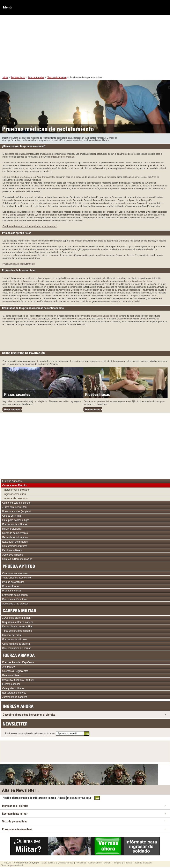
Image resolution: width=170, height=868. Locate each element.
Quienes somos (65, 863)
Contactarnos (95, 863)
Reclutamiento (18, 77)
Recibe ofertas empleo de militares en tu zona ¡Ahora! (35, 798)
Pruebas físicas (97, 394)
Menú (7, 7)
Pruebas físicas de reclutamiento (19, 264)
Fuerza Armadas (36, 77)
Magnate (128, 863)
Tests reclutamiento (57, 77)
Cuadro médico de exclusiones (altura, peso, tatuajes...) (30, 226)
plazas (34, 319)
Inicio (5, 77)
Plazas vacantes (17, 394)
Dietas (107, 863)
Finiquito (117, 863)
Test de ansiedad (143, 863)
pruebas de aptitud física (140, 281)
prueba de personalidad (62, 157)
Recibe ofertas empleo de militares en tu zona (30, 734)
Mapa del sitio (48, 863)
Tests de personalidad (12, 865)
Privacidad (81, 863)
